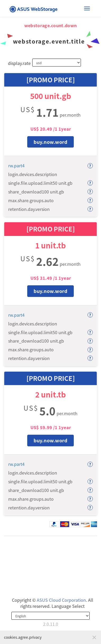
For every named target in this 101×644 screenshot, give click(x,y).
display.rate (18, 63)
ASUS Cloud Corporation (61, 600)
